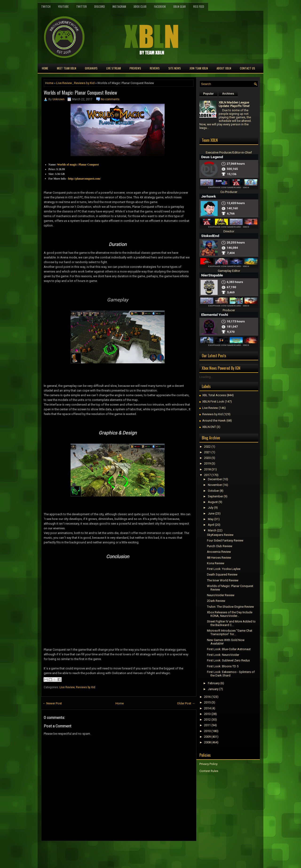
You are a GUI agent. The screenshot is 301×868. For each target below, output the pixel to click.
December (215, 479)
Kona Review (216, 563)
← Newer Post (52, 703)
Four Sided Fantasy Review (225, 540)
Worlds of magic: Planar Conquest (78, 165)
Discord (100, 6)
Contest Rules (209, 771)
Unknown (58, 99)
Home (45, 68)
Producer (229, 310)
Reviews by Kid (84, 83)
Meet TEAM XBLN (67, 68)
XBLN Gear (180, 6)
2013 (207, 714)
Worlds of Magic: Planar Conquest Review (80, 92)
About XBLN (224, 68)
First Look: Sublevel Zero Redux (228, 660)
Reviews (155, 68)
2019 (207, 463)
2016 (207, 697)
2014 (207, 708)
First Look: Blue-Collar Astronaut (229, 649)
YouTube (63, 6)
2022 (207, 447)
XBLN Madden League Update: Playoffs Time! (234, 104)
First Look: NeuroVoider (223, 655)
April (211, 525)
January (213, 689)
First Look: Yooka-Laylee (224, 569)
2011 (207, 725)
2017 (207, 475)
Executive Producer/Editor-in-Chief (229, 152)
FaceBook (160, 6)
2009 (207, 737)
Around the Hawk (214, 421)
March (212, 530)
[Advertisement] (96, 852)
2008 (207, 742)
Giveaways (91, 68)
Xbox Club (140, 6)
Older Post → (186, 703)
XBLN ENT (209, 427)
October (213, 491)
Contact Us (248, 68)
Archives (228, 94)
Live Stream (114, 68)
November (215, 485)
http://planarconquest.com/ (85, 179)
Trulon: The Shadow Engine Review (230, 607)
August (213, 502)
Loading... (206, 377)
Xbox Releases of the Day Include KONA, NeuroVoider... (230, 614)
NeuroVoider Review (221, 595)
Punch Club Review (220, 546)
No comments (110, 99)
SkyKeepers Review (220, 535)
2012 (207, 720)
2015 (207, 702)
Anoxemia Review (219, 552)
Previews (135, 68)
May (211, 519)
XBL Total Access (214, 395)
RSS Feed (199, 6)
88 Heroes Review (219, 558)
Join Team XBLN (199, 68)
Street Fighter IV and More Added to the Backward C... (231, 623)
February (214, 683)
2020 (207, 458)
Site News (175, 68)
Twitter (81, 6)
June (211, 513)
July (211, 508)
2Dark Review (216, 601)
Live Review (64, 83)
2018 (207, 469)
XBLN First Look (213, 401)
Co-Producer (229, 192)
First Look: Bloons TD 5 (223, 666)
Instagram (119, 6)
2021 (207, 452)
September (215, 496)
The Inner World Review (223, 580)
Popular (208, 94)
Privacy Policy (208, 764)
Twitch (46, 6)
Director (229, 231)
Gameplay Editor (229, 271)
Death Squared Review (222, 574)
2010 (207, 731)
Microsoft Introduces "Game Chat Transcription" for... (230, 632)
